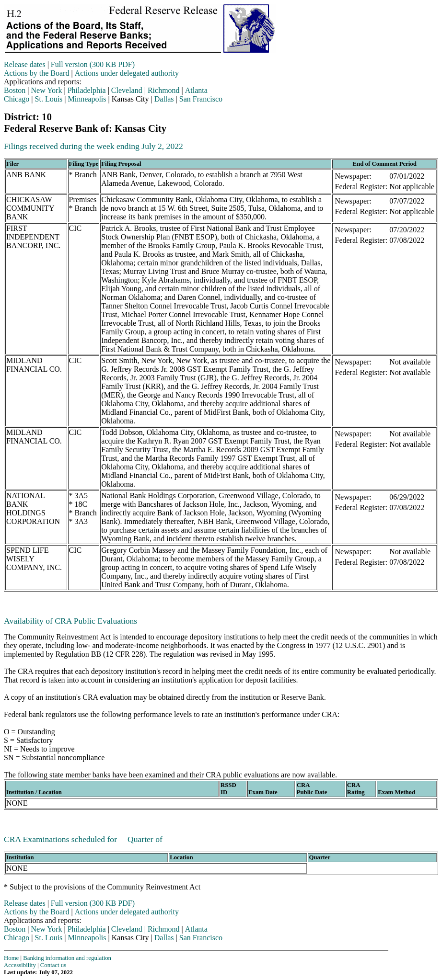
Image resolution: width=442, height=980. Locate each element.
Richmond (164, 90)
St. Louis (49, 99)
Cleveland (127, 90)
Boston (15, 90)
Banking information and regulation (67, 958)
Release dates (25, 64)
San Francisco (201, 99)
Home (11, 958)
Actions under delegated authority (127, 73)
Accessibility (20, 965)
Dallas (164, 99)
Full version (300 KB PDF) (93, 64)
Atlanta (196, 90)
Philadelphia (87, 90)
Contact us (53, 965)
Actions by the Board (36, 73)
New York (47, 90)
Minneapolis (87, 99)
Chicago (17, 99)
